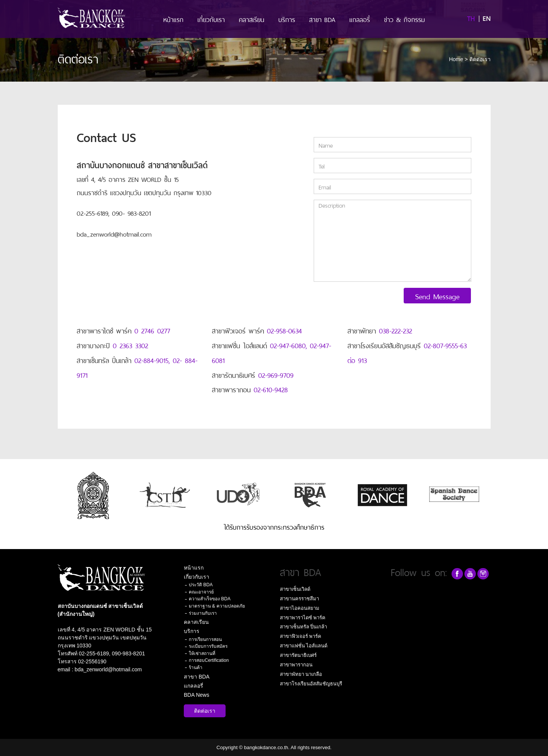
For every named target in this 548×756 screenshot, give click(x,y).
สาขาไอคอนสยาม (300, 608)
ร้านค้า (196, 668)
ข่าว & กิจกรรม (404, 19)
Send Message (437, 296)
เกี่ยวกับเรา (211, 19)
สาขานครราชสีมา (299, 599)
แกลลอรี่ (360, 19)
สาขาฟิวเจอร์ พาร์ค (301, 636)
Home (456, 59)
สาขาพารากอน (296, 665)
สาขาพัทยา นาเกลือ (301, 674)
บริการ (287, 19)
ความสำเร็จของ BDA (210, 599)
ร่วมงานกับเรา (203, 613)
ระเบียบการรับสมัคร (208, 646)
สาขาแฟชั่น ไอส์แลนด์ (304, 646)
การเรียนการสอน (205, 639)
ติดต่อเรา (205, 711)
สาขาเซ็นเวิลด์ (295, 589)
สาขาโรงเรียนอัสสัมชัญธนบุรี (311, 684)
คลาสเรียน (252, 19)
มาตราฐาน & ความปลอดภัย (217, 606)
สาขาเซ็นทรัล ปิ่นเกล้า (304, 627)
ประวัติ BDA (201, 585)
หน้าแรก (173, 19)
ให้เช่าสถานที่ (202, 653)
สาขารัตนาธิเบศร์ (298, 655)
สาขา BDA (322, 19)
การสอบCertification (209, 660)
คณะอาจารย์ (201, 592)
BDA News (197, 695)
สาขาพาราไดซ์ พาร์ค (303, 618)
